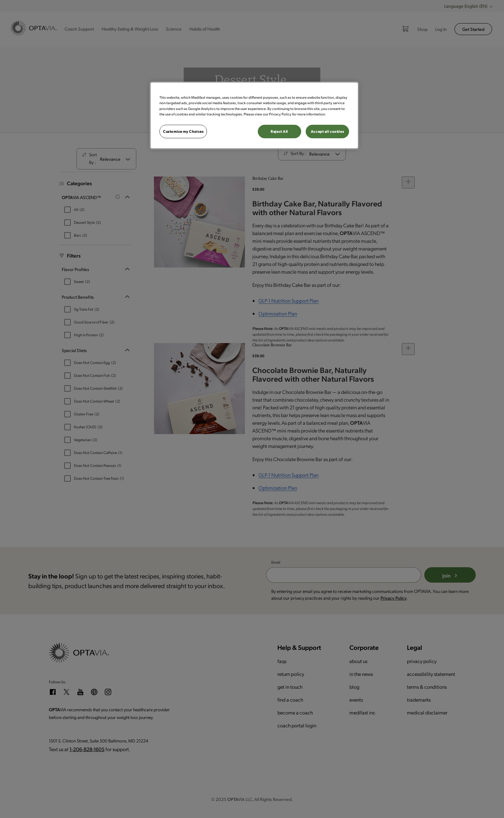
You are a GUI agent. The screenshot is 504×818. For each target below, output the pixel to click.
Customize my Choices (183, 131)
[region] (254, 115)
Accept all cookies (327, 131)
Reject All (279, 131)
